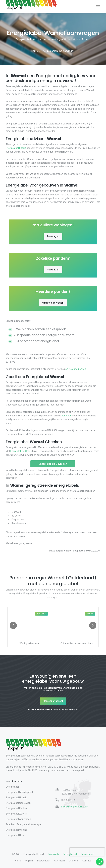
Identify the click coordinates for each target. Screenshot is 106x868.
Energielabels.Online (21, 451)
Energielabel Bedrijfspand (19, 792)
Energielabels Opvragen (53, 464)
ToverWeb (53, 854)
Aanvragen (53, 236)
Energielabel (12, 787)
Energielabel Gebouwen (18, 803)
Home (35, 51)
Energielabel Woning (16, 830)
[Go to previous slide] (13, 625)
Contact (87, 861)
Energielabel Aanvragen (18, 819)
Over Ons (74, 861)
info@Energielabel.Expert (75, 807)
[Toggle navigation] (98, 7)
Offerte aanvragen (53, 303)
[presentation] (87, 852)
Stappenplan (44, 861)
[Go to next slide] (93, 625)
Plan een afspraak (53, 701)
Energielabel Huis (15, 835)
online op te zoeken (75, 369)
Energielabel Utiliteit (16, 798)
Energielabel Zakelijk (16, 814)
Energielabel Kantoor (17, 808)
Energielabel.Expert (16, 148)
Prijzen (29, 861)
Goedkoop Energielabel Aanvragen (24, 824)
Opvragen (60, 861)
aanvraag (67, 416)
